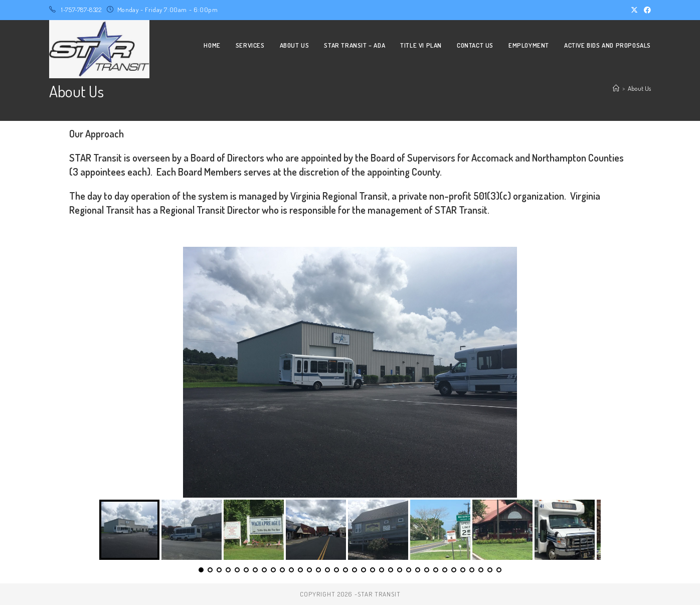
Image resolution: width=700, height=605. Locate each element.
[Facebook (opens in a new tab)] (646, 10)
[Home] (616, 88)
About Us (639, 88)
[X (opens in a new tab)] (634, 10)
